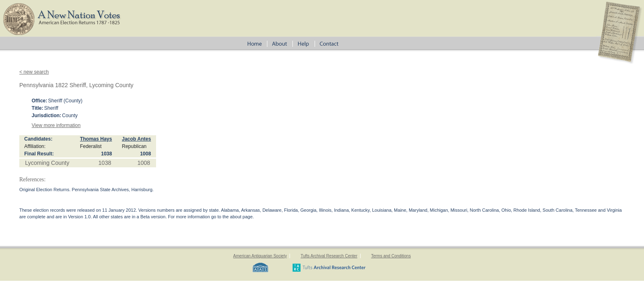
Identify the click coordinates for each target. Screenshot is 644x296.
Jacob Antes (137, 139)
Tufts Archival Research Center (329, 256)
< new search (34, 72)
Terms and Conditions (391, 256)
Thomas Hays (96, 139)
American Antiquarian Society (260, 256)
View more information (56, 125)
